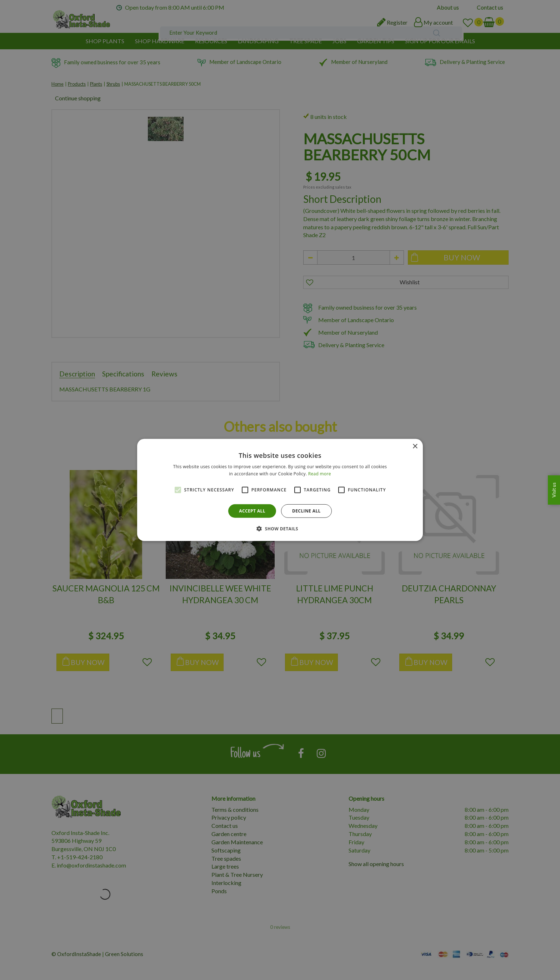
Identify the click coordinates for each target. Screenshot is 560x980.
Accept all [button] (252, 511)
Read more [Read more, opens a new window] (320, 474)
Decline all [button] (306, 511)
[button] (280, 529)
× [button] (415, 447)
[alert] (280, 490)
